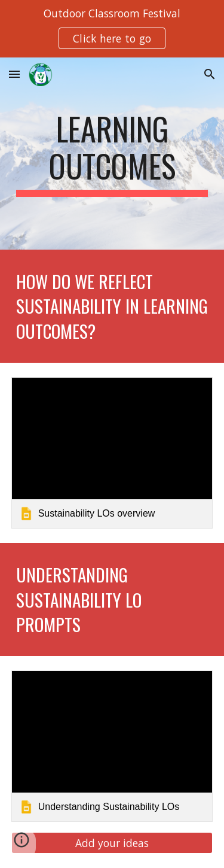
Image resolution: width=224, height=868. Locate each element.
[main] (112, 154)
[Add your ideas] (112, 843)
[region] (112, 29)
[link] (112, 453)
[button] (14, 74)
